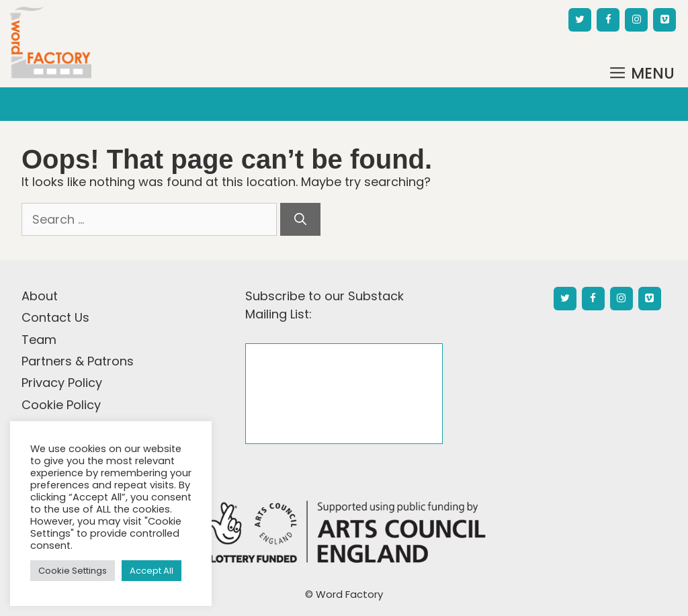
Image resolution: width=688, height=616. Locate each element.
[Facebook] (608, 20)
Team (39, 340)
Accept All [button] (152, 571)
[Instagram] (636, 20)
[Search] (300, 219)
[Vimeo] (664, 20)
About (40, 296)
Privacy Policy (62, 383)
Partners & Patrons (78, 361)
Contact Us (55, 317)
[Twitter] (580, 20)
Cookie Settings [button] (73, 571)
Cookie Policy (61, 405)
